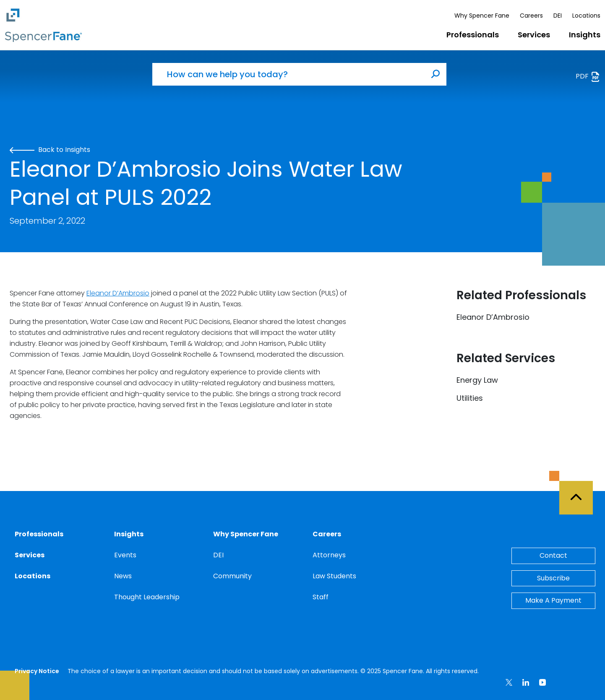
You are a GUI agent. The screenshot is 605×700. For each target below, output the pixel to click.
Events (125, 555)
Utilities (470, 398)
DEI (558, 16)
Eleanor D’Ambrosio (118, 293)
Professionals (473, 35)
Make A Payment (553, 600)
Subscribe (553, 578)
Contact (553, 555)
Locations (586, 16)
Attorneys (329, 555)
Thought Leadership (147, 597)
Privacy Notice (37, 671)
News (123, 576)
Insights (585, 35)
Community (232, 576)
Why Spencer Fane (482, 16)
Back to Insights (50, 150)
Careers (531, 16)
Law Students (334, 576)
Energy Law (477, 380)
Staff (321, 597)
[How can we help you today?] (289, 74)
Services (534, 35)
